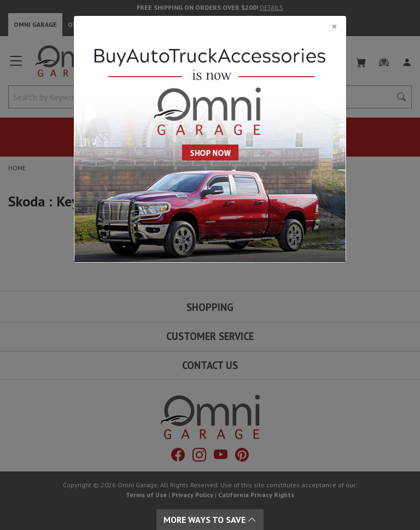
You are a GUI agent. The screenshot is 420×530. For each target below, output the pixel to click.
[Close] (210, 26)
